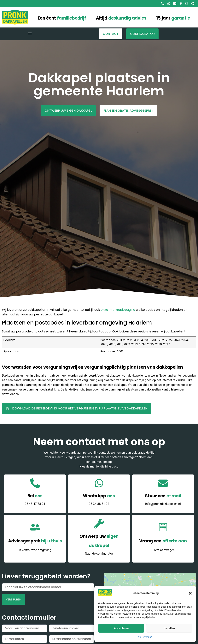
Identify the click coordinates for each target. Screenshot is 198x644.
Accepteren (121, 628)
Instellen (169, 628)
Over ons (147, 637)
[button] (190, 593)
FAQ (139, 637)
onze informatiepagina (118, 310)
